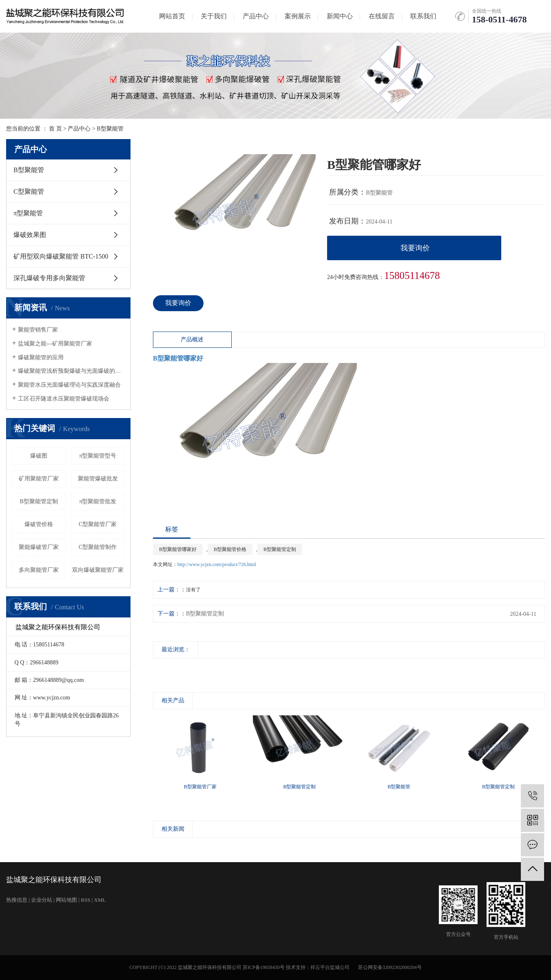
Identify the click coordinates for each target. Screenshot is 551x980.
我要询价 (415, 248)
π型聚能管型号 (98, 456)
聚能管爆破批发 (98, 479)
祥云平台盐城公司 (330, 967)
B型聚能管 (110, 129)
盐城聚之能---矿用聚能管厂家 (55, 344)
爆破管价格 (39, 524)
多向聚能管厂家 (39, 570)
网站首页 (172, 16)
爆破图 (39, 456)
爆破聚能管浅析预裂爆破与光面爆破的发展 (71, 371)
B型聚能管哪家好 (178, 549)
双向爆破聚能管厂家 (98, 570)
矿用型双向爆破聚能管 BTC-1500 (61, 256)
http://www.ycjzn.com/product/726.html (217, 564)
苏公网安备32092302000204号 (390, 967)
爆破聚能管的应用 (41, 357)
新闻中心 (340, 16)
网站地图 (66, 900)
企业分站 (42, 900)
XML (100, 900)
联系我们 (423, 16)
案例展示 (298, 16)
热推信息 (17, 900)
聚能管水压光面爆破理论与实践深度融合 (69, 385)
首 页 (55, 129)
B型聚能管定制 (39, 501)
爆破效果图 (30, 235)
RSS (85, 900)
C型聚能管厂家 (98, 524)
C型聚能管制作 (98, 547)
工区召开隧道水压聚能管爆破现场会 (64, 399)
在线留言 (382, 16)
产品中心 (256, 16)
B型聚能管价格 (230, 549)
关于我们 (214, 16)
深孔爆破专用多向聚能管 (49, 278)
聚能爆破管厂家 (39, 547)
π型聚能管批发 (98, 501)
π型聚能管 (28, 213)
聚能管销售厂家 (38, 330)
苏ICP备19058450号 (264, 967)
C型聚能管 (29, 191)
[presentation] (158, 667)
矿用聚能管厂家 (39, 479)
